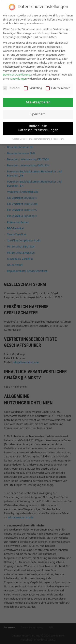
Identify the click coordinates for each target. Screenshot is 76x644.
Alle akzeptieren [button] (38, 99)
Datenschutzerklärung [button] (40, 136)
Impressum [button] (58, 136)
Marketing (33, 85)
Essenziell (12, 85)
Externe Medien (58, 85)
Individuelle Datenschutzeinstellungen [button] (38, 125)
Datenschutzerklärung (17, 71)
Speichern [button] (38, 111)
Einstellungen (19, 75)
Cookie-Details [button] (20, 136)
